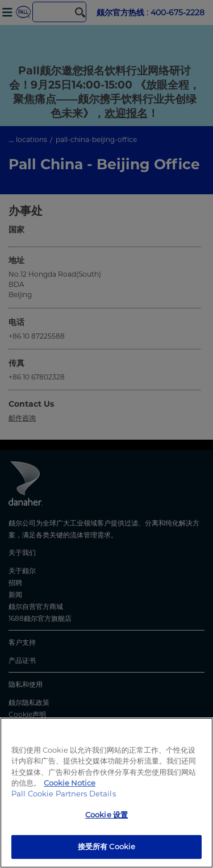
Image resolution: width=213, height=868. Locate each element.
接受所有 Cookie (106, 846)
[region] (106, 793)
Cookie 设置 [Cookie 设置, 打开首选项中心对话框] (106, 815)
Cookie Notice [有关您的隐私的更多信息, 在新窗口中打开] (70, 783)
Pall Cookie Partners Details (64, 794)
